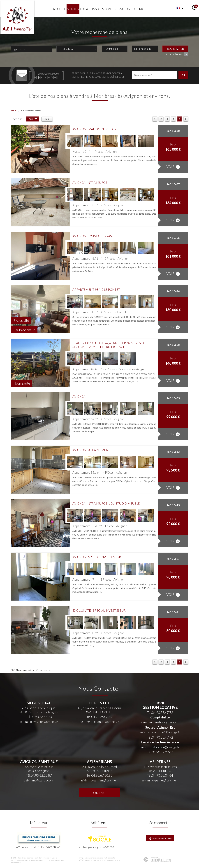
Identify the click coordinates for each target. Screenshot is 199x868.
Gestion (105, 9)
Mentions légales (27, 860)
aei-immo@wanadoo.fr (39, 780)
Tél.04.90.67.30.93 (99, 775)
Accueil (59, 9)
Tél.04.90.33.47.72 (160, 712)
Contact (139, 9)
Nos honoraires (41, 860)
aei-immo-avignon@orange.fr (39, 722)
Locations (88, 9)
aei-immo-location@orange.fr (160, 747)
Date (47, 119)
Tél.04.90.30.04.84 (160, 775)
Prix (33, 119)
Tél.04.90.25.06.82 (99, 717)
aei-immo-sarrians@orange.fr (99, 780)
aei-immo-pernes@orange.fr (160, 780)
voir (173, 167)
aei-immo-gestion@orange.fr (160, 722)
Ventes (73, 9)
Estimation (121, 9)
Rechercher (175, 49)
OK (183, 75)
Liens (50, 860)
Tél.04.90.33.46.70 (39, 717)
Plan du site (15, 860)
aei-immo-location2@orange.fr (160, 732)
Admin (55, 860)
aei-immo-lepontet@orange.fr (99, 722)
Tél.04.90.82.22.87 (160, 752)
